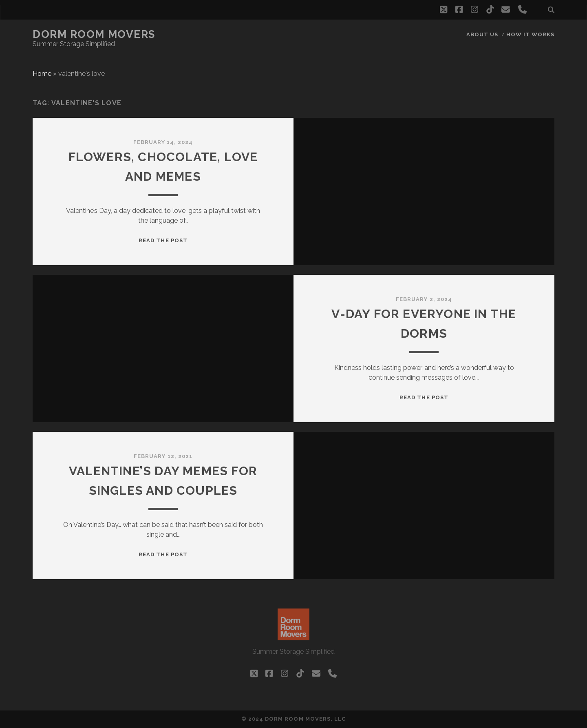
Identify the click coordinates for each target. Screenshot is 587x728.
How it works (531, 34)
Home (42, 74)
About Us (482, 34)
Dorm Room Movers (94, 34)
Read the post (163, 240)
